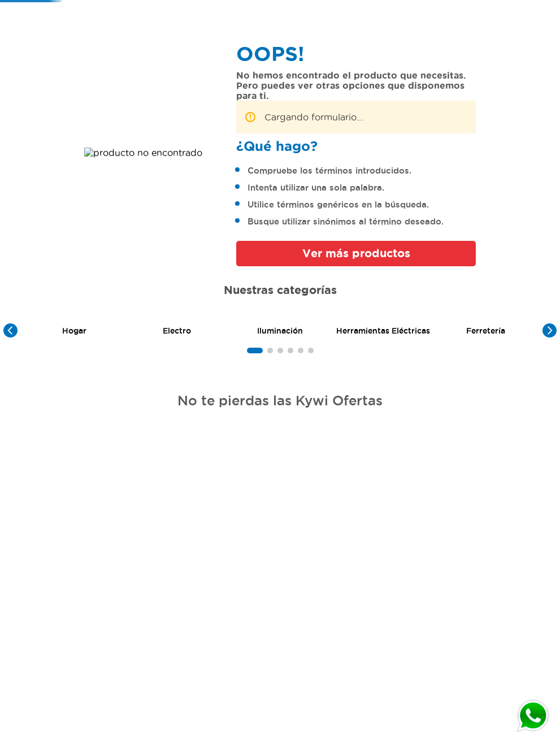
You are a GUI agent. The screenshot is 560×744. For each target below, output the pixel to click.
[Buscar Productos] (428, 23)
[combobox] (377, 23)
